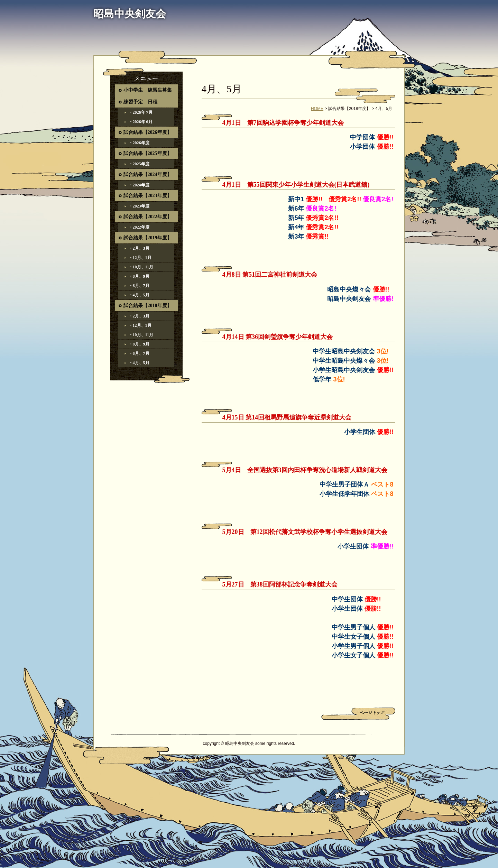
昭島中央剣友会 (130, 14)
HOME (317, 109)
